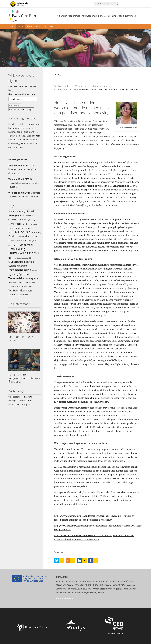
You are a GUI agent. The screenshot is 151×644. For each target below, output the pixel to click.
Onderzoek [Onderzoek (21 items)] (27, 245)
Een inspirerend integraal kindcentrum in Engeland (25, 378)
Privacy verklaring (65, 599)
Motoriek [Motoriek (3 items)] (36, 241)
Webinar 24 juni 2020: (19, 193)
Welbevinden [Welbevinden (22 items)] (17, 290)
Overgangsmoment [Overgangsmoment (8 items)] (18, 266)
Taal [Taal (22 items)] (27, 274)
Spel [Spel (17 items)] (21, 274)
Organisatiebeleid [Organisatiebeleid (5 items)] (24, 258)
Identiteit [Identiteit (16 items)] (14, 232)
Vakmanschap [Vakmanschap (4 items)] (29, 282)
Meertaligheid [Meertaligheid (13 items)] (16, 240)
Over (29, 26)
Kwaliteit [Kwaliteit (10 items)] (13, 236)
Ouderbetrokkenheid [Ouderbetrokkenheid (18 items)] (21, 262)
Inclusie (112, 89)
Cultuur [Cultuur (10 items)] (23, 219)
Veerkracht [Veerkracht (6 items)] (13, 287)
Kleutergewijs (27, 397)
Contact (38, 26)
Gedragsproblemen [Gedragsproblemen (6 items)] (32, 224)
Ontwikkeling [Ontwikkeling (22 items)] (17, 249)
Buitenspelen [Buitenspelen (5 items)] (31, 216)
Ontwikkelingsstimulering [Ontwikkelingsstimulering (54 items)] (24, 255)
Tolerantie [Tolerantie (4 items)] (12, 282)
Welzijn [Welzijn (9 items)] (29, 291)
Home (12, 26)
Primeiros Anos (25, 401)
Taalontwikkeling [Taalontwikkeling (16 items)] (18, 278)
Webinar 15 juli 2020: (19, 179)
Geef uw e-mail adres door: (22, 94)
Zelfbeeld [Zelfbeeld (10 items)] (13, 295)
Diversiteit (84, 89)
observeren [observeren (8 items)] (14, 245)
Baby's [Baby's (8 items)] (23, 211)
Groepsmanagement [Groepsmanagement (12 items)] (19, 228)
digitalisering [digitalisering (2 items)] (31, 220)
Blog (20, 26)
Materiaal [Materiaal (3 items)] (21, 236)
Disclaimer (49, 26)
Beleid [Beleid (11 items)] (30, 211)
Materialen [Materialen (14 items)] (31, 236)
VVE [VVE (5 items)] (30, 287)
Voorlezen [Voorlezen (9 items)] (23, 286)
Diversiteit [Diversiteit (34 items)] (15, 224)
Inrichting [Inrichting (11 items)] (36, 232)
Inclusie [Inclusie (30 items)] (25, 232)
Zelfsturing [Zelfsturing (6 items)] (23, 295)
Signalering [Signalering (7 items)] (13, 274)
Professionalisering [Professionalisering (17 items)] (20, 270)
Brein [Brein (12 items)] (22, 215)
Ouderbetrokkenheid (129, 89)
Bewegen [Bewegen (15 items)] (14, 215)
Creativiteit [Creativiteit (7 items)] (13, 219)
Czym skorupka (22, 405)
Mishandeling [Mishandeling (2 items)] (29, 241)
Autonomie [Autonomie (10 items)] (14, 211)
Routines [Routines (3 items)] (34, 270)
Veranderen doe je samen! (21, 338)
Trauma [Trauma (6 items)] (20, 282)
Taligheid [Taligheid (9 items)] (33, 278)
